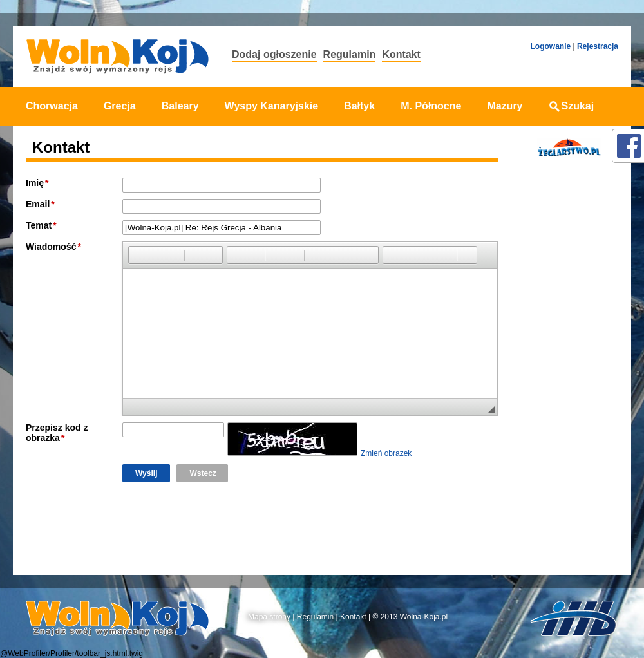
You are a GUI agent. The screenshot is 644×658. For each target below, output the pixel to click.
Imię (35, 183)
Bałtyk (359, 106)
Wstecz (203, 473)
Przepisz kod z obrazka (57, 433)
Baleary (180, 106)
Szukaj (572, 106)
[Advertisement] (565, 369)
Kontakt (401, 54)
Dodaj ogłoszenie (274, 54)
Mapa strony (269, 617)
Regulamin (350, 54)
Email (38, 204)
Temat (39, 225)
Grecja (120, 106)
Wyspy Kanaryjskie (272, 106)
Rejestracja (598, 46)
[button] (138, 255)
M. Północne (431, 106)
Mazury (505, 106)
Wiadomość (51, 247)
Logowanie (550, 46)
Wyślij (146, 473)
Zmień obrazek (386, 453)
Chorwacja (52, 106)
